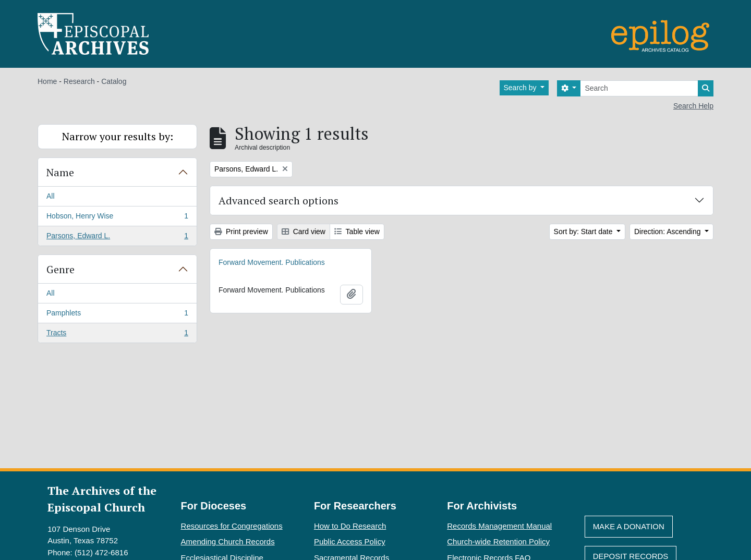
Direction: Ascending (669, 232)
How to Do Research (350, 526)
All (51, 196)
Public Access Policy (350, 541)
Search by (521, 88)
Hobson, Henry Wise (117, 218)
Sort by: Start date (584, 232)
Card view (304, 232)
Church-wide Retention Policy (498, 541)
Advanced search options (278, 200)
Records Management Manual (499, 526)
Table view (357, 232)
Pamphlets (117, 315)
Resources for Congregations (232, 526)
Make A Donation (629, 526)
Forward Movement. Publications (272, 262)
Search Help (693, 106)
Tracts (117, 335)
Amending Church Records (228, 541)
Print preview (241, 232)
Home (47, 81)
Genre (60, 269)
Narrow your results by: (118, 136)
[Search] (639, 88)
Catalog (114, 81)
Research (79, 81)
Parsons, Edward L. (117, 238)
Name (60, 172)
